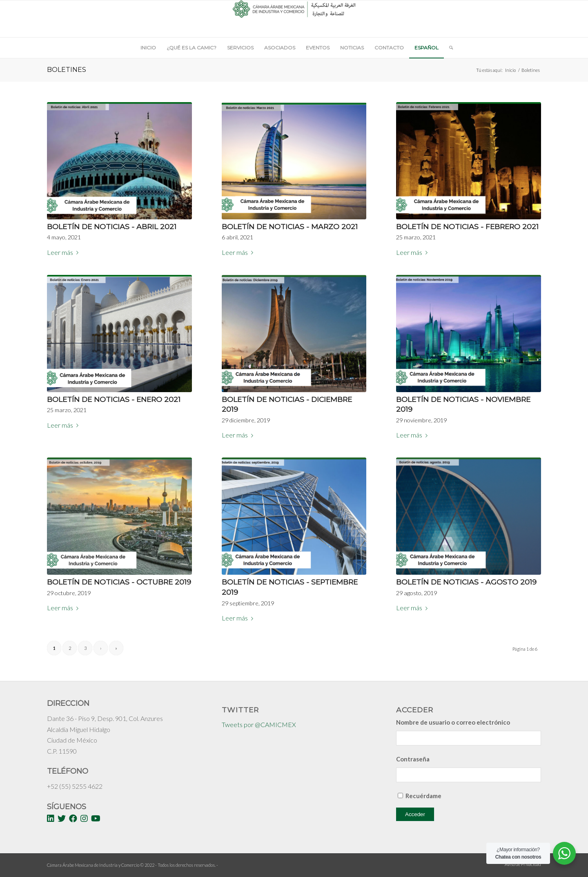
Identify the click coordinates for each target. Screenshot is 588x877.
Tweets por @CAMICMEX (259, 724)
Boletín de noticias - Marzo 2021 (290, 227)
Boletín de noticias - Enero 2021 (114, 399)
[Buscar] (448, 48)
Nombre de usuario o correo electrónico (453, 722)
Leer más (64, 252)
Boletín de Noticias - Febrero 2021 (467, 227)
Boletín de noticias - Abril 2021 (112, 227)
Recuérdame (423, 796)
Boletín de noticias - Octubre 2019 (119, 582)
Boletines (67, 70)
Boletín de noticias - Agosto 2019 (466, 582)
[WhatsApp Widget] (564, 853)
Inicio (510, 70)
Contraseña (413, 759)
